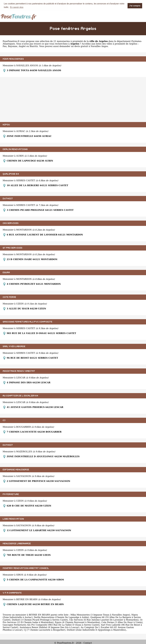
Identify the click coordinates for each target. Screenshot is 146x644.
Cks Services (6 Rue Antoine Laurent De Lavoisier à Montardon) (104, 620)
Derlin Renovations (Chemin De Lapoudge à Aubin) (61, 617)
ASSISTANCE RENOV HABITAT (19, 371)
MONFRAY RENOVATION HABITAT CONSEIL (26, 568)
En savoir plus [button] (17, 7)
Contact (88, 643)
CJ (4, 420)
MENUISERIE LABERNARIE (17, 543)
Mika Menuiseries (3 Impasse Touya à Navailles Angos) (100, 615)
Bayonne (13, 46)
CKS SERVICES (11, 223)
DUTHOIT (8, 198)
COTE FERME (9, 297)
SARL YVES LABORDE (14, 346)
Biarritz (34, 46)
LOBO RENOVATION (13, 519)
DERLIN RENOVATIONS (15, 149)
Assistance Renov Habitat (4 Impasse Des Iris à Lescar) (49, 627)
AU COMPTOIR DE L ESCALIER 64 (20, 396)
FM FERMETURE (11, 494)
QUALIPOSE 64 (11, 174)
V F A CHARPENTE (12, 593)
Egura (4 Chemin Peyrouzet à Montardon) (77, 622)
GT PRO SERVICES (12, 248)
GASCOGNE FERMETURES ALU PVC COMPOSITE (27, 322)
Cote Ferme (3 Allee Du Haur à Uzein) (122, 622)
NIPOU (6, 125)
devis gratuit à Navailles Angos (91, 46)
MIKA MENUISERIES (13, 59)
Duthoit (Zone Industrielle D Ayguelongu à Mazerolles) (96, 630)
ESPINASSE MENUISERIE (16, 470)
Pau (5, 46)
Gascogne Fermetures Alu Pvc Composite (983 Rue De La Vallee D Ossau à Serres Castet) (51, 625)
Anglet (22, 46)
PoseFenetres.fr (11, 41)
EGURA (6, 272)
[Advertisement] (73, 99)
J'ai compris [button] (135, 6)
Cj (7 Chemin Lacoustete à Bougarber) (45, 630)
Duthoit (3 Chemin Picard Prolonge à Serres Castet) (40, 620)
